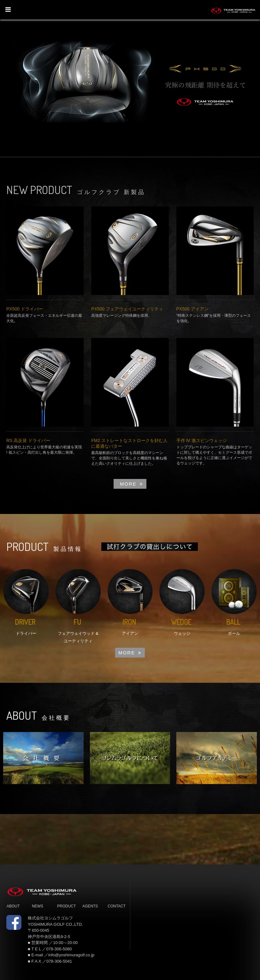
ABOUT (13, 906)
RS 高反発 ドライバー (28, 440)
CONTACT (117, 906)
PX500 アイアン (192, 309)
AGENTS (90, 906)
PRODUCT (66, 906)
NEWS (38, 906)
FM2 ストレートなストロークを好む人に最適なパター (129, 443)
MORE (132, 484)
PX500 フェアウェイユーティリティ (127, 309)
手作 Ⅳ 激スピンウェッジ (202, 440)
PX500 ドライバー (25, 309)
